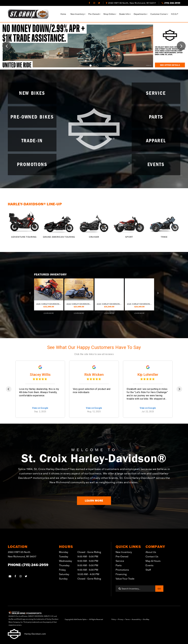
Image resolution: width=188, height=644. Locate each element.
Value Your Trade (125, 579)
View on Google (40, 408)
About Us (151, 552)
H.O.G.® (175, 14)
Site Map (146, 619)
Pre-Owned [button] (94, 14)
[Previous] (9, 389)
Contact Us (152, 556)
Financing (121, 574)
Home (63, 14)
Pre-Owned (122, 556)
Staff (148, 570)
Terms (127, 619)
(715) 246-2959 (35, 565)
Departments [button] (140, 14)
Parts (119, 565)
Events (149, 565)
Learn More (94, 501)
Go (159, 589)
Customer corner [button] (159, 14)
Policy (114, 619)
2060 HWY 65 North (22, 555)
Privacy (121, 619)
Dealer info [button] (124, 14)
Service (120, 561)
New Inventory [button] (77, 14)
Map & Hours (153, 561)
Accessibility (136, 619)
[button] (7, 46)
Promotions (122, 570)
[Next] (179, 389)
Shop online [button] (109, 14)
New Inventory (124, 552)
